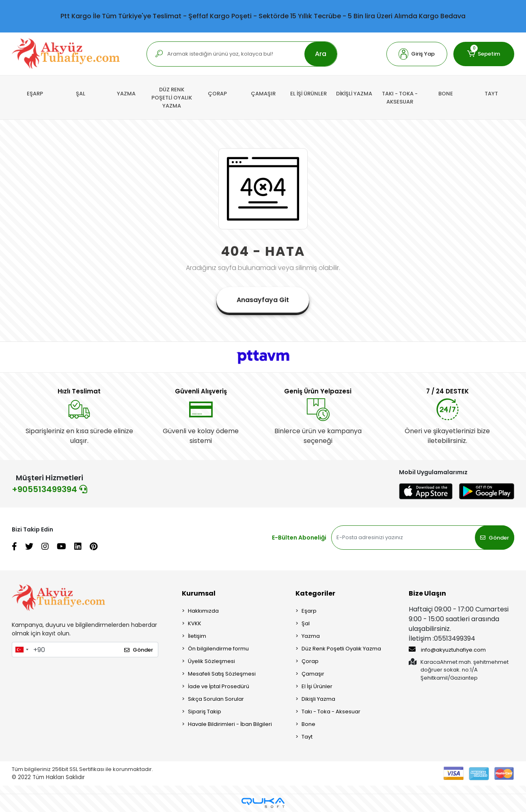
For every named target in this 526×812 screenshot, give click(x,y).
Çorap (310, 661)
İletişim (197, 636)
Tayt (307, 737)
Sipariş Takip (205, 712)
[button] (417, 54)
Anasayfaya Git (263, 300)
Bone (308, 724)
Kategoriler (315, 593)
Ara (321, 54)
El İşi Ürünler (317, 686)
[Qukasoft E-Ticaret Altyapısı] (263, 803)
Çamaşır (313, 674)
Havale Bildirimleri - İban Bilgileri (230, 724)
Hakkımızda (203, 611)
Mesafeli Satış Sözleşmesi (222, 674)
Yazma (311, 636)
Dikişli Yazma (318, 699)
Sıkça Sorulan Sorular (216, 699)
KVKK (195, 623)
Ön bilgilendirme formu (218, 649)
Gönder (495, 538)
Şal (306, 623)
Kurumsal (199, 593)
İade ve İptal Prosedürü (219, 686)
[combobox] (22, 650)
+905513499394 (50, 489)
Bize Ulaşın (427, 593)
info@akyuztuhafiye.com (447, 650)
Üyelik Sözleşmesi (211, 661)
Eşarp (309, 611)
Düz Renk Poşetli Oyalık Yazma (341, 649)
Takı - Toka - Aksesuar (331, 712)
